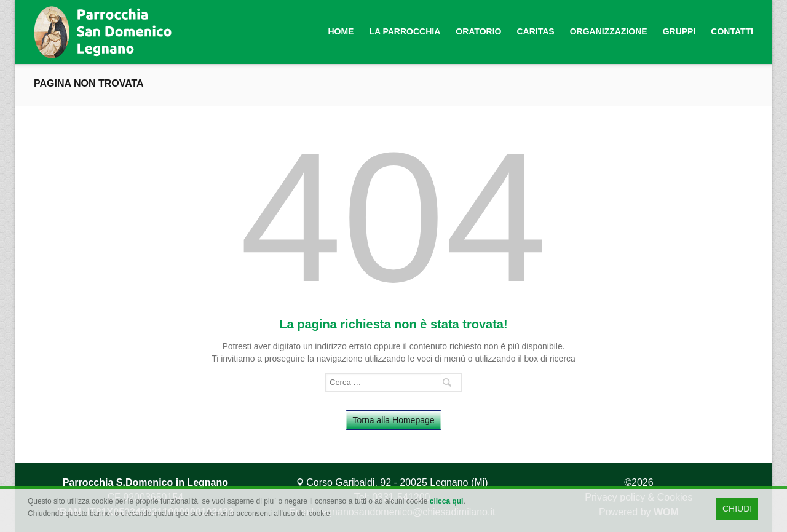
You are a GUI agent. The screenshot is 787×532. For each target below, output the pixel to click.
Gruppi (679, 31)
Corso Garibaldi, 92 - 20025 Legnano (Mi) (392, 482)
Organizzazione (609, 31)
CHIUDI (737, 509)
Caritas (535, 31)
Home (341, 31)
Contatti (732, 31)
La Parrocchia (405, 31)
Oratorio (478, 31)
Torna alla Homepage (393, 420)
